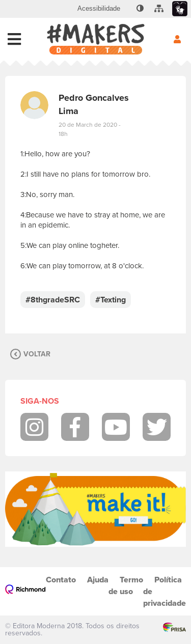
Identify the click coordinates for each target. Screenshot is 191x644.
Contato (61, 580)
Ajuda (98, 580)
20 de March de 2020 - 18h (90, 129)
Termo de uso (126, 585)
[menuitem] (99, 9)
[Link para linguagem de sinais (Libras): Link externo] (180, 9)
